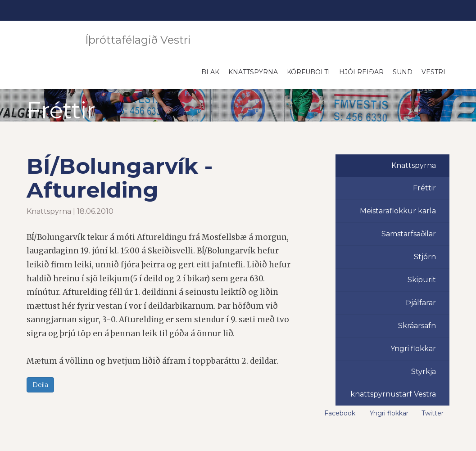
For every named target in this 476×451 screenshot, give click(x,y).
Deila (40, 385)
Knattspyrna (253, 72)
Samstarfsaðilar (409, 234)
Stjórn (425, 257)
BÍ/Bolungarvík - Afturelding (120, 178)
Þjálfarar (421, 303)
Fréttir (424, 188)
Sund (403, 72)
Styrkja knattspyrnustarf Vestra (393, 383)
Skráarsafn (417, 326)
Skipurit (422, 280)
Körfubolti (308, 72)
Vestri (433, 72)
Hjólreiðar (361, 72)
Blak (210, 72)
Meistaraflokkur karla (398, 211)
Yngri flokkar (413, 349)
